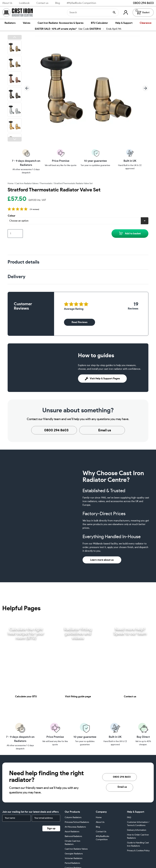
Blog (58, 3)
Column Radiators (73, 817)
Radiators (10, 23)
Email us (102, 430)
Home (11, 183)
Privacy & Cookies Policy (138, 851)
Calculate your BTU (26, 697)
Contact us (42, 3)
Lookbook (24, 3)
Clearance (146, 23)
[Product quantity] (15, 234)
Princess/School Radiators (77, 822)
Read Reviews (80, 322)
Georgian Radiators (74, 854)
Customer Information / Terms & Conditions (138, 824)
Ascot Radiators (72, 832)
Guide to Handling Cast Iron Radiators (138, 844)
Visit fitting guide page (78, 697)
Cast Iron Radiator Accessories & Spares (61, 23)
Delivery (17, 277)
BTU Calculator (99, 23)
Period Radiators (72, 863)
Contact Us (101, 832)
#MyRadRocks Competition (81, 3)
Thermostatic (46, 183)
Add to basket (133, 234)
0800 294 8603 (141, 3)
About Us (7, 3)
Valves (27, 23)
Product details (23, 262)
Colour (12, 216)
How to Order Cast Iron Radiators (138, 836)
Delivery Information (137, 830)
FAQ (129, 817)
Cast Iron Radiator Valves (27, 183)
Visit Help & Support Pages (102, 379)
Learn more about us (102, 560)
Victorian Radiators (74, 858)
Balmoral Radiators (73, 836)
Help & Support (124, 23)
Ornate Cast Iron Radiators (73, 843)
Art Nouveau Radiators (75, 827)
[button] (15, 37)
